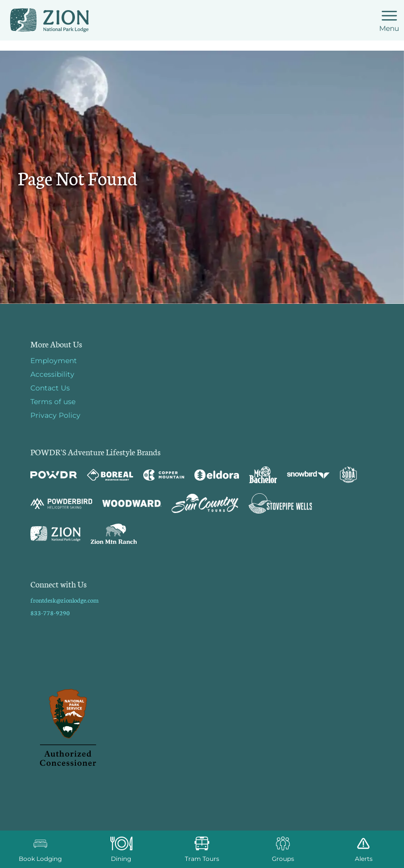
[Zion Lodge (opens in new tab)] (55, 534)
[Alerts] (363, 849)
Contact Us (50, 388)
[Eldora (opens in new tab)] (217, 475)
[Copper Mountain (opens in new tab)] (164, 475)
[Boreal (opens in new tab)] (110, 475)
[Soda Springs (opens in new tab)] (348, 475)
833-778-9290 (50, 613)
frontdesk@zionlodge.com (65, 600)
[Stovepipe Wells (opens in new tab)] (280, 503)
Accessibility (52, 374)
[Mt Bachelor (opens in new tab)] (263, 475)
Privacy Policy (55, 415)
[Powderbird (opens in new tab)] (61, 503)
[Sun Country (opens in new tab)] (205, 503)
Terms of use (53, 402)
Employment (54, 361)
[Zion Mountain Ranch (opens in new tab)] (114, 534)
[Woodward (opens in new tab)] (132, 503)
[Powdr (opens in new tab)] (54, 475)
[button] (41, 849)
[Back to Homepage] (202, 728)
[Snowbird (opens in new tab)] (308, 475)
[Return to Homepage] (49, 20)
